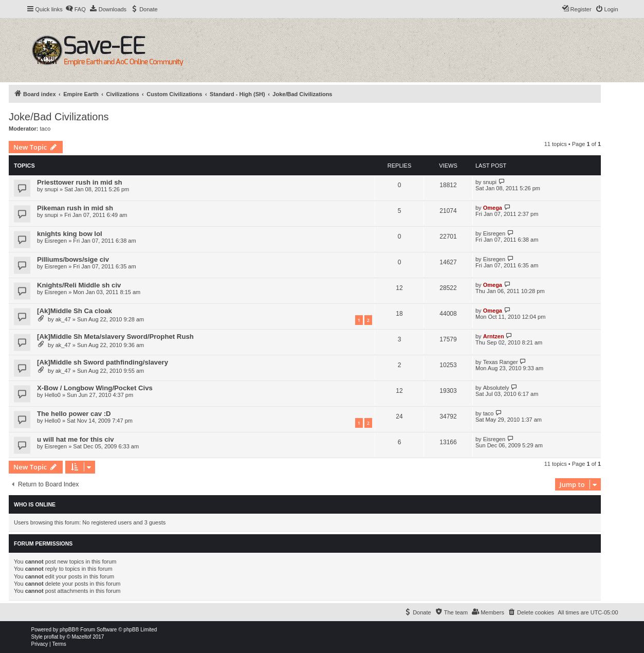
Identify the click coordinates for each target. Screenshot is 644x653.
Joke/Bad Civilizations (59, 117)
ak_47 (63, 319)
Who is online (35, 504)
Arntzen (494, 336)
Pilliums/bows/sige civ (73, 259)
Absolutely (496, 388)
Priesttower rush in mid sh (80, 182)
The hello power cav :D (74, 414)
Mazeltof (82, 637)
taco (45, 129)
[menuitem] (76, 9)
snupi (51, 189)
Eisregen (56, 241)
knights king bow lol (70, 234)
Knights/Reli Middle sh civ (79, 285)
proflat (51, 637)
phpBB (67, 630)
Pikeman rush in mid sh (75, 208)
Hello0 (53, 395)
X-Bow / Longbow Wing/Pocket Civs (95, 388)
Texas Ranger (501, 362)
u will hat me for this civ (76, 439)
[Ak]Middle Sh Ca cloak (75, 311)
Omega (493, 208)
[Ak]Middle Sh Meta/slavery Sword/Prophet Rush (115, 337)
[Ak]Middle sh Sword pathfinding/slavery (103, 362)
